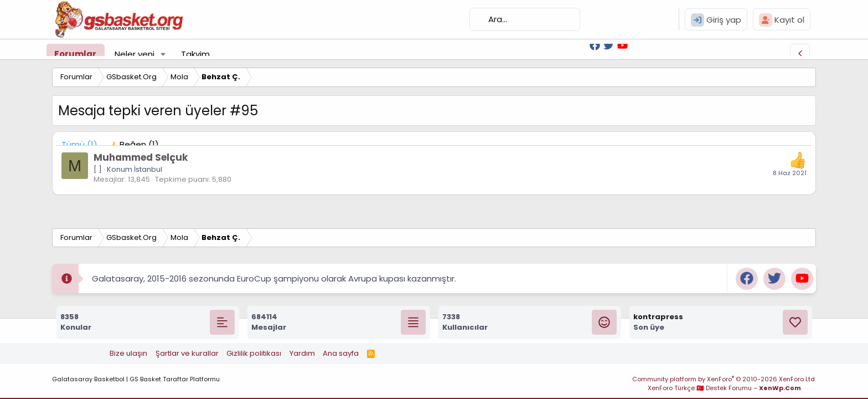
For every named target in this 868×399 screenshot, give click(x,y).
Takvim (195, 54)
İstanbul (148, 169)
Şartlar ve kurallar (187, 353)
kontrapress (658, 317)
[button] (163, 54)
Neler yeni (135, 54)
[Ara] (525, 19)
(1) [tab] (79, 144)
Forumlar (75, 54)
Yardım (302, 353)
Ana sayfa (341, 353)
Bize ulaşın (128, 353)
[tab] (134, 144)
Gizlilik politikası (254, 353)
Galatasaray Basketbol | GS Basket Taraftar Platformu (136, 379)
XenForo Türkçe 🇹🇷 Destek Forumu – (724, 388)
